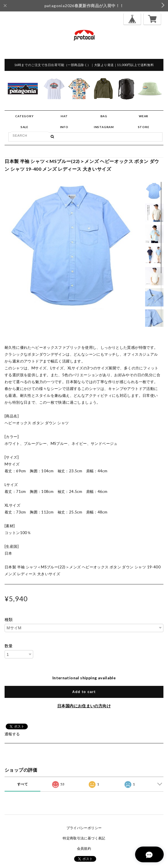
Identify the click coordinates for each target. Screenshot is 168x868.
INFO (64, 127)
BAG (104, 116)
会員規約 (84, 848)
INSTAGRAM (104, 127)
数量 (9, 646)
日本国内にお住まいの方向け (84, 706)
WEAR (144, 116)
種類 (9, 620)
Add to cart (84, 692)
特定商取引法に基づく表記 (84, 838)
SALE (24, 127)
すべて (22, 784)
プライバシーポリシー (84, 828)
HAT (64, 116)
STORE (144, 127)
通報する (12, 734)
